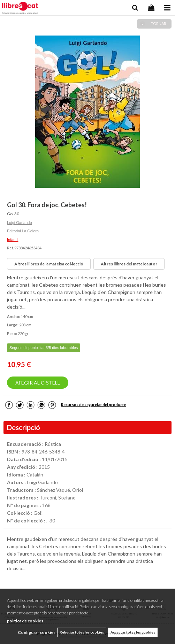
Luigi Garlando (20, 223)
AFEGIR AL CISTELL (38, 383)
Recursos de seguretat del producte (93, 405)
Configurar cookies (37, 632)
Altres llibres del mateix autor (129, 264)
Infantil (13, 240)
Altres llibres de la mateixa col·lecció (49, 264)
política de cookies (25, 621)
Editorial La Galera (23, 231)
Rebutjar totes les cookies (82, 632)
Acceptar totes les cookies (133, 632)
